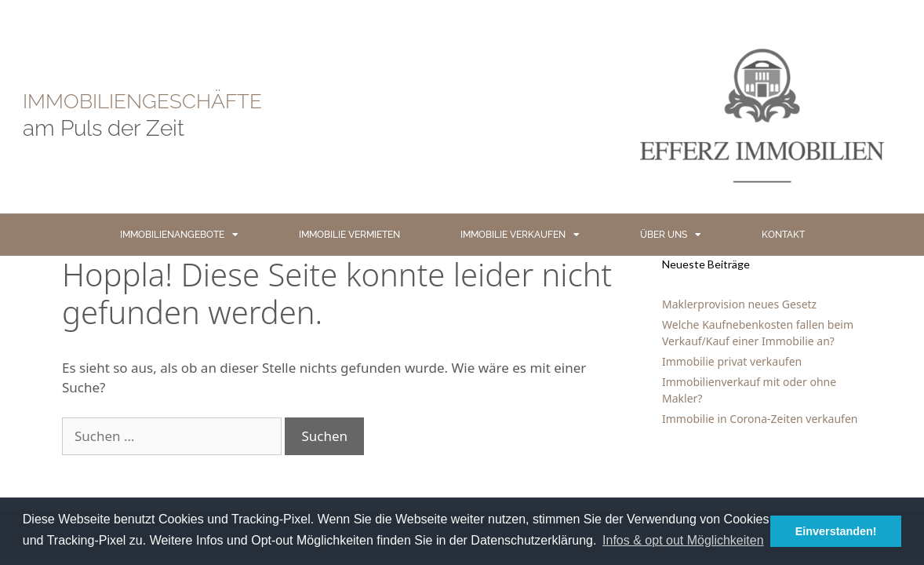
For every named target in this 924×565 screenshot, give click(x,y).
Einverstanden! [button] (836, 531)
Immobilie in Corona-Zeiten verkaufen (760, 419)
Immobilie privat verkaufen (732, 361)
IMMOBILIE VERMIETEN (349, 235)
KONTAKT (783, 235)
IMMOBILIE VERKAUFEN (520, 235)
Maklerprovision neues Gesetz (739, 304)
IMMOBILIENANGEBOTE (179, 235)
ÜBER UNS (671, 235)
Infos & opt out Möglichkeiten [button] (683, 540)
